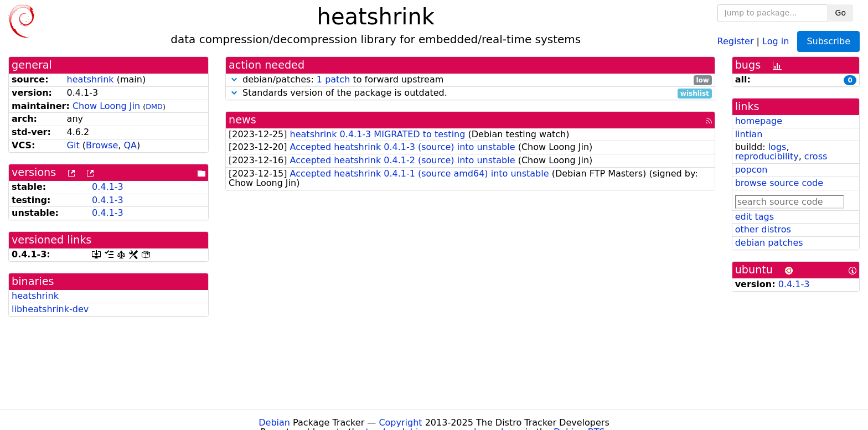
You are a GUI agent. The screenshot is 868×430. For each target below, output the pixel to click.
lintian (749, 134)
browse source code (779, 183)
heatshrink (91, 79)
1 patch (333, 79)
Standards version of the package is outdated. (470, 93)
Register (736, 41)
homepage (759, 121)
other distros (763, 229)
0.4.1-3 (108, 187)
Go (841, 13)
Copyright (400, 423)
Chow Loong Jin (106, 106)
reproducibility (767, 156)
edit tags (755, 217)
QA (130, 145)
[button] (234, 79)
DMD (154, 107)
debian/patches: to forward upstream (470, 80)
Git (73, 145)
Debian (274, 423)
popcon (751, 170)
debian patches (769, 243)
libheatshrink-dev (50, 309)
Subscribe (828, 41)
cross (816, 156)
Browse (102, 145)
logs (777, 147)
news (242, 120)
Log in (776, 41)
